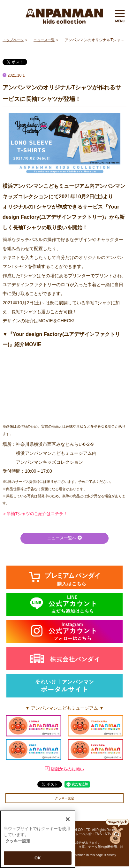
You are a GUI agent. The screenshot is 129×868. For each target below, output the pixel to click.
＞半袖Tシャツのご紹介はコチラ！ (38, 514)
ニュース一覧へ (64, 538)
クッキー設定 (64, 799)
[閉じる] (68, 819)
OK (38, 858)
